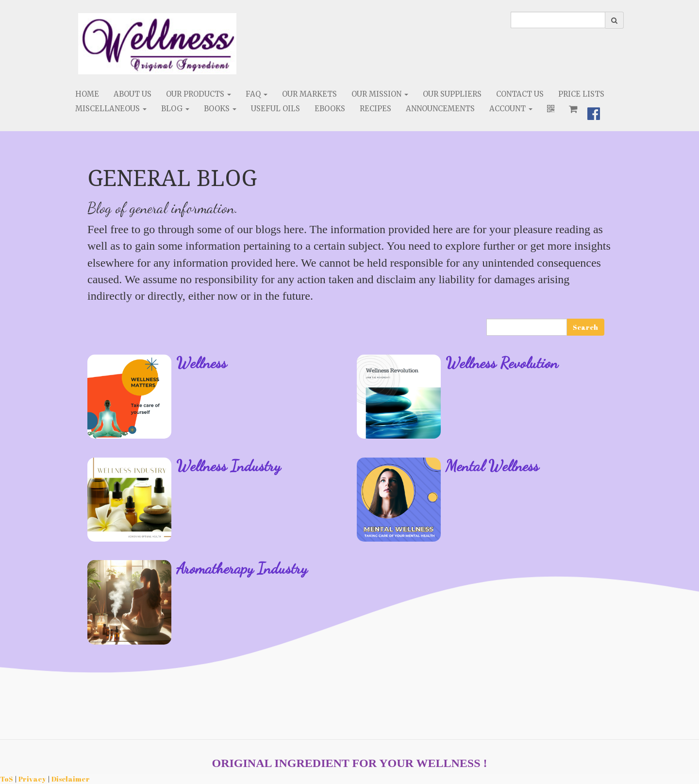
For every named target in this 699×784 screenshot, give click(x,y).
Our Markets (309, 94)
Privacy (32, 779)
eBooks (330, 109)
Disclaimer (71, 779)
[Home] (157, 44)
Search (585, 327)
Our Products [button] (199, 94)
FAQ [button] (257, 94)
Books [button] (220, 109)
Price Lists (581, 94)
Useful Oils (275, 109)
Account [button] (511, 109)
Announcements (440, 109)
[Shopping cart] (573, 109)
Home (87, 94)
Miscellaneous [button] (111, 109)
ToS (7, 779)
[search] (558, 20)
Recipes (375, 109)
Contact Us (520, 94)
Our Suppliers (452, 94)
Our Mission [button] (380, 94)
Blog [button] (175, 109)
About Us (133, 94)
